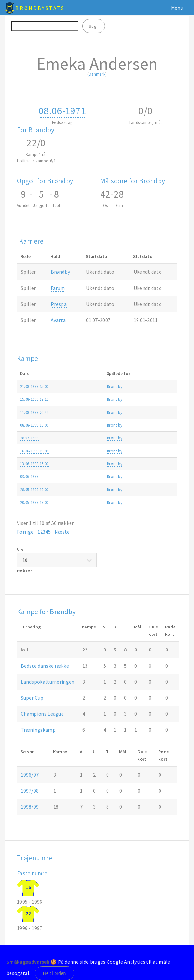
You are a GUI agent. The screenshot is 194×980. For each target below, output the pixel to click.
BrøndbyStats (40, 8)
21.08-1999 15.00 (34, 386)
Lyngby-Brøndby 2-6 (106, 451)
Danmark (97, 74)
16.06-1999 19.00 (34, 451)
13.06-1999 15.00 (34, 464)
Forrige (25, 532)
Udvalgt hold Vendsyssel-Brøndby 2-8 (121, 476)
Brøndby (60, 272)
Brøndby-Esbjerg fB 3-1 (108, 399)
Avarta (58, 320)
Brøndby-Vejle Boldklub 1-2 (112, 464)
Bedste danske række (45, 666)
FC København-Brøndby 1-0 (112, 490)
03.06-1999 (29, 476)
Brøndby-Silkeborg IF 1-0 (110, 425)
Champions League (42, 714)
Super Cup (32, 698)
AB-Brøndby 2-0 (101, 386)
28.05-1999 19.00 (34, 490)
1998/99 (30, 807)
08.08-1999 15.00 (34, 425)
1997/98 (30, 791)
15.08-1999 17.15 (34, 399)
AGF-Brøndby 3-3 (103, 502)
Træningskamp (38, 730)
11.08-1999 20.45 (34, 412)
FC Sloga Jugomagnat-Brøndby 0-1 (119, 438)
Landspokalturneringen (48, 682)
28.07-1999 (29, 438)
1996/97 (30, 775)
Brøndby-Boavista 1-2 (107, 412)
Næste (62, 532)
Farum (58, 288)
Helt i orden (55, 973)
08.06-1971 (62, 111)
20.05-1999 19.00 (34, 502)
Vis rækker (57, 560)
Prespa (59, 304)
